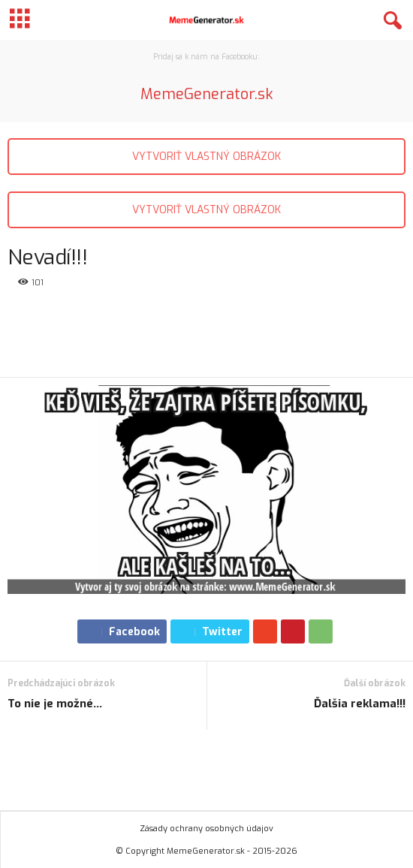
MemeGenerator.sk (207, 94)
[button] (390, 21)
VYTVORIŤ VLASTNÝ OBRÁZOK (206, 157)
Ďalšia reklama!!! (360, 704)
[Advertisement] (206, 334)
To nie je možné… (55, 704)
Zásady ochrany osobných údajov (206, 829)
